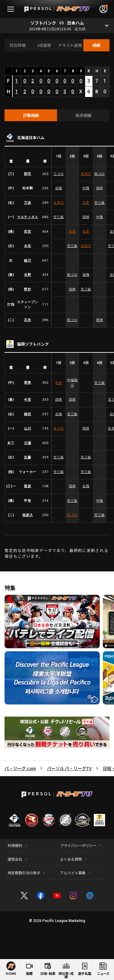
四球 (100, 188)
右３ (72, 515)
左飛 (59, 414)
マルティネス (27, 217)
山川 (27, 428)
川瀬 (27, 443)
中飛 (86, 188)
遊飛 (86, 275)
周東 (27, 383)
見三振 (86, 289)
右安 (86, 232)
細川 (27, 260)
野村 (27, 289)
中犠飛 (72, 383)
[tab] (31, 115)
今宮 (27, 400)
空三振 (100, 203)
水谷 (27, 246)
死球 (100, 320)
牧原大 (28, 515)
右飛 (59, 188)
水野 (27, 275)
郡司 (27, 174)
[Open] (107, 26)
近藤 (27, 457)
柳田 (27, 414)
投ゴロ (100, 174)
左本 (86, 174)
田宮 (27, 232)
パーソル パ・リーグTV (69, 768)
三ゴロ (59, 174)
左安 (86, 203)
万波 (27, 203)
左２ (59, 428)
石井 (27, 320)
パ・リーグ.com (20, 768)
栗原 (27, 486)
